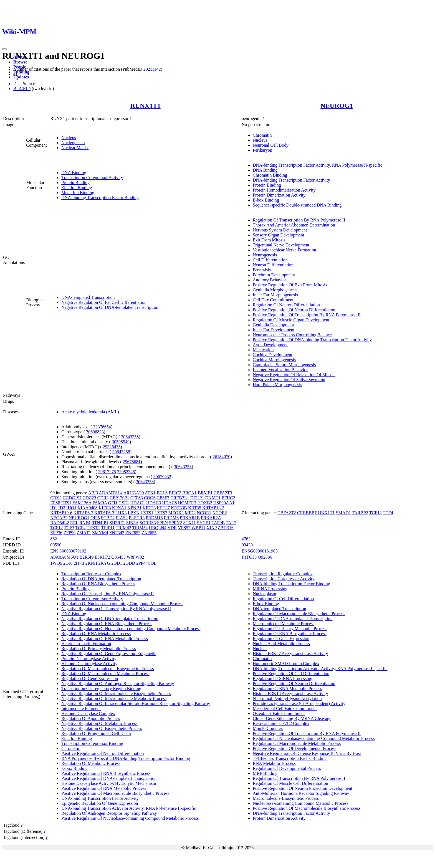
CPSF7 (163, 498)
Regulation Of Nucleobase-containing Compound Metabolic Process (122, 604)
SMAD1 (343, 513)
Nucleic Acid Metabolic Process (281, 644)
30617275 (107, 472)
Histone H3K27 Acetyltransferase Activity (290, 654)
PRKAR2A (211, 518)
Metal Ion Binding (78, 193)
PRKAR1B (190, 518)
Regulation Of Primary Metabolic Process (98, 649)
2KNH (91, 563)
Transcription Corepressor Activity (92, 178)
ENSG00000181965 (260, 551)
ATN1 (150, 493)
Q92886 (265, 557)
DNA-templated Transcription (88, 297)
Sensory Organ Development (278, 235)
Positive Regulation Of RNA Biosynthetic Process (106, 773)
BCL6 (162, 493)
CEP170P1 (119, 498)
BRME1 (205, 493)
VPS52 (184, 528)
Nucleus (69, 138)
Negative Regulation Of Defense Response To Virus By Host (307, 753)
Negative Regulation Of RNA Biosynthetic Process (107, 624)
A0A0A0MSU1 (64, 557)
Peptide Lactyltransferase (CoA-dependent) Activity (299, 703)
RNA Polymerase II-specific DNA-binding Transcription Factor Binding (126, 758)
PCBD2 (108, 518)
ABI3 (93, 493)
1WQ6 (56, 563)
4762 (246, 539)
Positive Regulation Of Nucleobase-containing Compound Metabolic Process (130, 818)
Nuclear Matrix (75, 148)
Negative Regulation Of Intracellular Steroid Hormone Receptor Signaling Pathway (136, 703)
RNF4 (85, 523)
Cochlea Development (273, 355)
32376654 (102, 427)
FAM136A (82, 503)
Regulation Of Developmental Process (287, 768)
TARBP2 (360, 513)
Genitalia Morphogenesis (275, 290)
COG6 (150, 498)
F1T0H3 (249, 557)
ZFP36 (56, 533)
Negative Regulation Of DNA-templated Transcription (110, 307)
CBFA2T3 (223, 493)
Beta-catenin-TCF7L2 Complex (281, 723)
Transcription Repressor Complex (91, 574)
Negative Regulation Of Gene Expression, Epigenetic (109, 654)
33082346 (126, 472)
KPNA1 (119, 508)
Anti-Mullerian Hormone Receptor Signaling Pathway (301, 793)
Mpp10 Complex (268, 728)
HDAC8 (169, 503)
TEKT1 (93, 528)
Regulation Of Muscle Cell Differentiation (290, 783)
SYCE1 (204, 523)
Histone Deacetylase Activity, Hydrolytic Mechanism (109, 783)
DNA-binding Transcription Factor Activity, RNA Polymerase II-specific (318, 165)
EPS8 (55, 503)
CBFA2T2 (287, 513)
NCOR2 (220, 513)
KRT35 (195, 508)
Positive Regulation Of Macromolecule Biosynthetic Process (115, 793)
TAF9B (218, 523)
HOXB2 (205, 503)
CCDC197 (72, 498)
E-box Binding (266, 200)
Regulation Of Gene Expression (90, 679)
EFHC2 (228, 498)
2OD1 (117, 563)
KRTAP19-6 (61, 513)
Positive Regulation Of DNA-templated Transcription (109, 778)
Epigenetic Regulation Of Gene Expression (100, 803)
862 (54, 539)
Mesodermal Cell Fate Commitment (285, 708)
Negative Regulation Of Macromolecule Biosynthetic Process (116, 693)
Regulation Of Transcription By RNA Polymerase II (299, 220)
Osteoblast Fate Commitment (279, 713)
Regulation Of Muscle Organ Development (291, 320)
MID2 (190, 513)
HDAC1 (138, 503)
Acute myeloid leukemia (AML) (90, 412)
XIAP (212, 528)
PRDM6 (171, 518)
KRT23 (149, 508)
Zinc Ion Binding (77, 188)
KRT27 (163, 508)
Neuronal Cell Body (271, 145)
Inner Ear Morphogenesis (275, 295)
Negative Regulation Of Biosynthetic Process (102, 728)
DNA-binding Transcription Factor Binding (100, 198)
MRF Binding (265, 773)
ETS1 (66, 503)
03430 (247, 545)
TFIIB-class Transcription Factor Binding (290, 758)
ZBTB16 (226, 528)
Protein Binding (75, 183)
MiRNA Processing (270, 589)
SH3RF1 (117, 523)
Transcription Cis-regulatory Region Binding (101, 688)
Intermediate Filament (81, 708)
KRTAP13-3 (213, 508)
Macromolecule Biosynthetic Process (286, 798)
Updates (21, 77)
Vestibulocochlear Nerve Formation (284, 250)
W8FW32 (135, 557)
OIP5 (95, 518)
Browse (20, 62)
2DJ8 (68, 563)
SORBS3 (148, 523)
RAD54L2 (60, 523)
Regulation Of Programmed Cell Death (96, 733)
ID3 (62, 508)
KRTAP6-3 (104, 513)
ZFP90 (70, 533)
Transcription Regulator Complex (283, 574)
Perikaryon (262, 150)
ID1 (54, 508)
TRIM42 (123, 528)
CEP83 (137, 498)
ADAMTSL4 (111, 493)
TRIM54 (140, 528)
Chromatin (262, 135)
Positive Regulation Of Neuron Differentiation (294, 310)
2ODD (129, 563)
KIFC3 (105, 508)
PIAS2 (122, 518)
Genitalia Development (273, 325)
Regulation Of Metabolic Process (91, 763)
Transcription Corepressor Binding (92, 743)
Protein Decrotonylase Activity (89, 659)
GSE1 (124, 503)
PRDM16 (154, 518)
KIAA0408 (87, 508)
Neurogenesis (265, 255)
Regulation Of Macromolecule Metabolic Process (105, 674)
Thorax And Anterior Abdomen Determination (294, 225)
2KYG (104, 563)
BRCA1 (189, 493)
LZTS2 (161, 513)
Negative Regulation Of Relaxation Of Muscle (294, 375)
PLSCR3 (137, 518)
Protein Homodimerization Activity (284, 190)
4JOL (152, 563)
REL (74, 523)
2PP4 (141, 563)
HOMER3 (187, 503)
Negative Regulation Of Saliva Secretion (289, 380)
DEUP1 (197, 498)
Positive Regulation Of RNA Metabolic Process (104, 788)
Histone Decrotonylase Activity (89, 664)
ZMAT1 (84, 533)
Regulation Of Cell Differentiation (283, 599)
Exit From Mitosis (269, 240)
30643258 (130, 437)
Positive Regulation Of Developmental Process (294, 748)
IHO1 (71, 508)
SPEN (162, 523)
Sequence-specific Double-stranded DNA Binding (297, 205)
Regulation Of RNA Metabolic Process (96, 634)
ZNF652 (133, 533)
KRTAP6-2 (84, 513)
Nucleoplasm (73, 143)
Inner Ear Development (274, 330)
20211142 (152, 69)
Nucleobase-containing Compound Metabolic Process (300, 803)
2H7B (79, 563)
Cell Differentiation (270, 260)
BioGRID (22, 89)
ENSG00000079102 (68, 551)
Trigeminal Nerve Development (281, 245)
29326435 (112, 447)
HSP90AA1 (224, 503)
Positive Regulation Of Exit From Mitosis (290, 285)
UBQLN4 (158, 528)
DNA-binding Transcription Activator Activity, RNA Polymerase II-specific (129, 808)
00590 (56, 545)
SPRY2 (175, 523)
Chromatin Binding (270, 175)
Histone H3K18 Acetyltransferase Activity (290, 693)
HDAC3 (154, 503)
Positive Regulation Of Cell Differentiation (291, 674)
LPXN (134, 513)
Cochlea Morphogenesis (274, 360)
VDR (172, 528)
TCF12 (56, 528)
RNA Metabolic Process (274, 763)
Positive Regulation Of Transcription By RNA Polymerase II (307, 315)
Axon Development (270, 345)
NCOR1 (204, 513)
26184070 (221, 457)
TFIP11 (108, 528)
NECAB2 (59, 518)
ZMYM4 (100, 533)
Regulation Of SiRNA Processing (283, 679)
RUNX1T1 (145, 106)
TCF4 (80, 528)
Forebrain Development (274, 275)
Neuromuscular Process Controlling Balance (292, 335)
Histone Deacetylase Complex (88, 713)
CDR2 (103, 498)
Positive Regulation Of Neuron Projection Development (303, 788)
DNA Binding (74, 173)
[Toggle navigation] (4, 49)
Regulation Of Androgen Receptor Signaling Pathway (109, 813)
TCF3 (69, 528)
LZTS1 (147, 513)
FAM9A (100, 503)
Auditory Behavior (269, 280)
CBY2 (56, 498)
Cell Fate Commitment (273, 300)
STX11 (189, 523)
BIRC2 (175, 493)
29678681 (131, 462)
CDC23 (89, 498)
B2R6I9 (87, 557)
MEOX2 (176, 513)
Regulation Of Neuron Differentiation (286, 305)
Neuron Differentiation (273, 265)
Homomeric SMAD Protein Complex (286, 664)
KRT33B (179, 508)
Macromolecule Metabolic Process (284, 624)
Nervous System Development (280, 230)
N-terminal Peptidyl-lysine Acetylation (287, 698)
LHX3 (121, 513)
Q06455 (118, 557)
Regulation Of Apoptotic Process (91, 718)
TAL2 (231, 523)
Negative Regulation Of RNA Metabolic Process (105, 639)
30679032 (162, 477)
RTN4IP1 (100, 523)
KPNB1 (134, 508)
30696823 (95, 432)
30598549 (121, 442)
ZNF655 (149, 533)
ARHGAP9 (134, 493)
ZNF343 (117, 533)
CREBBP (306, 513)
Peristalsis (262, 270)
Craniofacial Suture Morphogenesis (284, 365)
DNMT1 (213, 498)
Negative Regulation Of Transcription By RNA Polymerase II (116, 609)
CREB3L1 (180, 498)
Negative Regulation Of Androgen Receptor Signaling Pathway (118, 684)
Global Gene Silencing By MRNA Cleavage (292, 718)
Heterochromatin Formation (86, 644)
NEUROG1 (337, 106)
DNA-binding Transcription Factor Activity (291, 180)
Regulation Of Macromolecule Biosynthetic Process (108, 669)
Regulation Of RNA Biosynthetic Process (98, 584)
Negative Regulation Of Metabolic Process (99, 723)
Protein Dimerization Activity (279, 195)
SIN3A (132, 523)
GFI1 (113, 503)
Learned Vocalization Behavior (280, 370)
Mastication (263, 350)
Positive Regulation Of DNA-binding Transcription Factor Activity (312, 340)
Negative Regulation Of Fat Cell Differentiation (104, 302)
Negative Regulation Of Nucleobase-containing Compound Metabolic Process (131, 629)
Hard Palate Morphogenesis (277, 385)
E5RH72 (102, 557)
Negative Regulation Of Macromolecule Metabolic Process (114, 698)
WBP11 (198, 528)
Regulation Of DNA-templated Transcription (101, 579)
